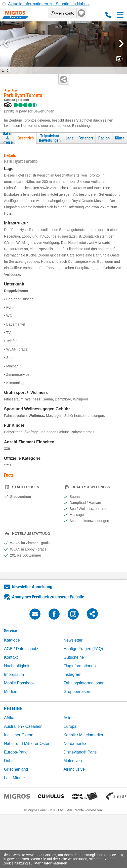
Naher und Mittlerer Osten (27, 744)
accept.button (122, 855)
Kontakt (11, 657)
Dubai (9, 761)
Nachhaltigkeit (17, 666)
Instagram (73, 674)
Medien (11, 692)
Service (10, 631)
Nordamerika (75, 744)
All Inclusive (74, 769)
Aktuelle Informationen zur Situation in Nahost (49, 4)
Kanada (9, 100)
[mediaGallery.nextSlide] (121, 44)
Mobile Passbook (19, 683)
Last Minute (14, 778)
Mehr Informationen (51, 863)
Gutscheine (74, 657)
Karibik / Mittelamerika (83, 735)
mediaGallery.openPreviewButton (119, 59)
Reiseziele (13, 708)
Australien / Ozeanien (23, 726)
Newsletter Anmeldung (32, 587)
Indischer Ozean (19, 735)
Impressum (14, 674)
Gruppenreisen (77, 692)
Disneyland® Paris (80, 752)
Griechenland (16, 769)
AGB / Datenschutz (21, 649)
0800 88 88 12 (108, 15)
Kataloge (12, 640)
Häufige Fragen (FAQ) (83, 649)
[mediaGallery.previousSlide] (6, 44)
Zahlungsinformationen (84, 683)
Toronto (23, 100)
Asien (69, 718)
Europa (70, 726)
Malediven (73, 761)
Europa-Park (15, 752)
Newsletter (73, 640)
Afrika (9, 718)
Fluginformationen (80, 666)
